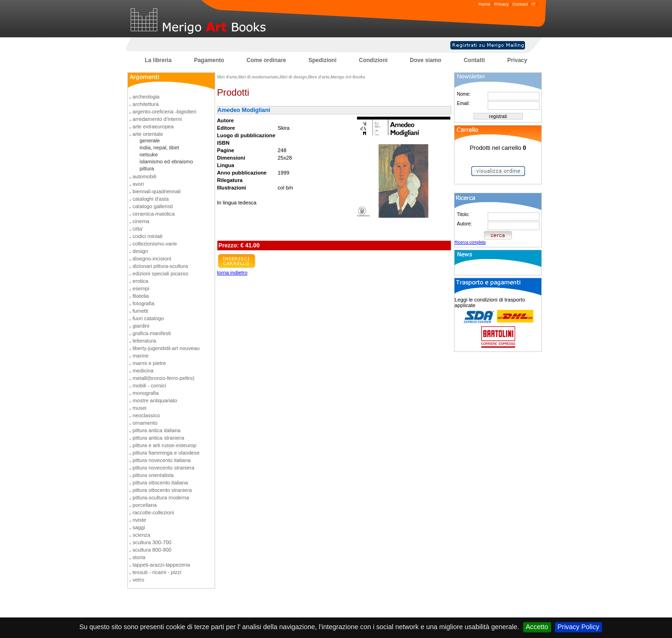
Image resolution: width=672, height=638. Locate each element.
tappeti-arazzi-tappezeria (161, 565)
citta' (138, 229)
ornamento (145, 423)
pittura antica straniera (158, 438)
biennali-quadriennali (157, 191)
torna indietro (232, 273)
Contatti (474, 60)
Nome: (464, 94)
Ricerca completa (470, 242)
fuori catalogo (148, 318)
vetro (138, 580)
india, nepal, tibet (159, 147)
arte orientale (148, 134)
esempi (141, 288)
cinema (141, 221)
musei (140, 408)
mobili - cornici (149, 386)
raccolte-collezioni (153, 512)
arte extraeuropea (153, 126)
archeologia (146, 97)
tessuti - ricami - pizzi (157, 572)
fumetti (140, 311)
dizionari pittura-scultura (160, 266)
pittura (147, 168)
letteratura (144, 341)
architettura (146, 104)
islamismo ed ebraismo (166, 161)
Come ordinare (266, 60)
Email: (463, 103)
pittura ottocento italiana (160, 483)
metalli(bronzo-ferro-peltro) (163, 378)
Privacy (501, 4)
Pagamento (209, 60)
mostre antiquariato (155, 400)
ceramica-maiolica (154, 214)
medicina (143, 371)
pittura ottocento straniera (162, 490)
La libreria (158, 60)
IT (533, 4)
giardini (141, 326)
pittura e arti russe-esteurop (164, 445)
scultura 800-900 (152, 550)
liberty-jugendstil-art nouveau (166, 348)
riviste (139, 520)
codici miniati (147, 236)
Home (484, 4)
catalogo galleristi (153, 206)
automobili (144, 176)
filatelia (141, 296)
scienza (141, 535)
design (140, 251)
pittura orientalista (153, 475)
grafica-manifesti (152, 333)
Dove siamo (425, 60)
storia (139, 557)
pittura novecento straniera (163, 468)
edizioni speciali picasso (160, 273)
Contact (520, 4)
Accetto (537, 627)
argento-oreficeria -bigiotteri (164, 112)
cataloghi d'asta (150, 199)
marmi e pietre (149, 363)
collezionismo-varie (155, 244)
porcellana (145, 505)
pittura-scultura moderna (161, 498)
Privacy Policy (579, 627)
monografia (146, 393)
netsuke (149, 154)
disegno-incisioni (152, 259)
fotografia (143, 303)
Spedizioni (322, 60)
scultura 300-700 (152, 542)
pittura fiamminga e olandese (166, 453)
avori (138, 184)
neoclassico (146, 415)
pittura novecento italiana (161, 460)
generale (150, 140)
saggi (139, 527)
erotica (140, 281)
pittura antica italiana (157, 430)
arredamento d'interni (157, 119)
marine (140, 356)
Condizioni (373, 60)
